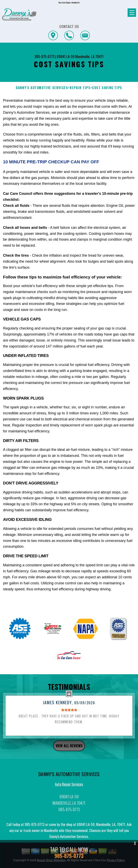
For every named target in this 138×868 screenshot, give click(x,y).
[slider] (69, 714)
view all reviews (69, 750)
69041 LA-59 (66, 56)
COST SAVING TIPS (107, 88)
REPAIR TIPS (80, 88)
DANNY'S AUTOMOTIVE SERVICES (42, 88)
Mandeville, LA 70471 (89, 56)
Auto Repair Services (69, 788)
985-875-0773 (45, 56)
